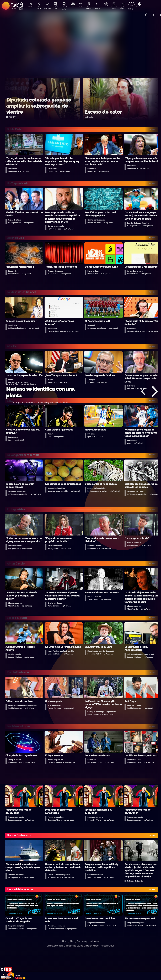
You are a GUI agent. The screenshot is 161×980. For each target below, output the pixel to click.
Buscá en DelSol (21, 8)
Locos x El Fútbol (119, 8)
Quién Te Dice (57, 8)
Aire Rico (75, 7)
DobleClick (30, 7)
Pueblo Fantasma (93, 8)
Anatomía (146, 7)
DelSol (17, 5)
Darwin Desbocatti (48, 8)
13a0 (84, 7)
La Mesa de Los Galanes (66, 8)
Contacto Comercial (141, 13)
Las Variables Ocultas (137, 8)
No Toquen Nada (39, 8)
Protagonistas (110, 7)
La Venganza (102, 8)
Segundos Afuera (128, 8)
